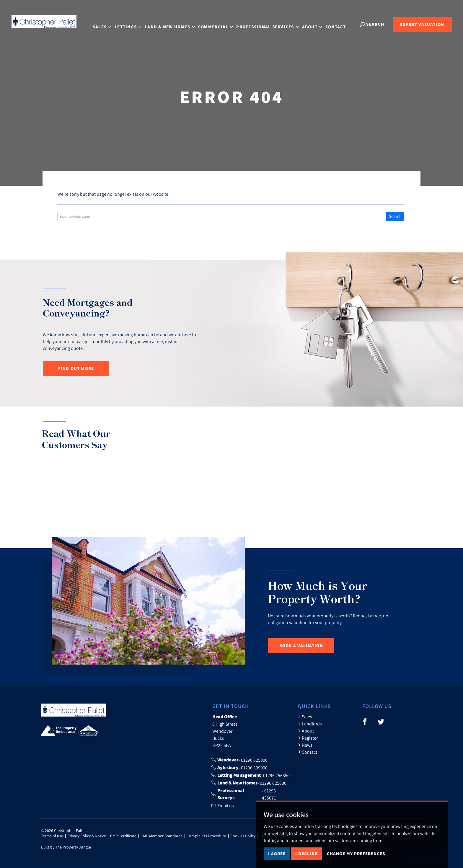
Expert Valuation (422, 24)
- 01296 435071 (244, 794)
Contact (343, 24)
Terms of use (52, 836)
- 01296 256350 (251, 775)
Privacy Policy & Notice (87, 836)
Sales (305, 717)
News (305, 745)
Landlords (310, 724)
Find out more (76, 368)
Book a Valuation (301, 646)
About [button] (319, 24)
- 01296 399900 (239, 768)
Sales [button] (109, 24)
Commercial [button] (222, 24)
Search (395, 216)
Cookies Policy (243, 836)
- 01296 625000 (239, 760)
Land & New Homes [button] (177, 24)
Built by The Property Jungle (66, 847)
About (306, 731)
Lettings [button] (135, 24)
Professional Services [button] (274, 24)
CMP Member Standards (162, 836)
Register (308, 738)
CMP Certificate (123, 836)
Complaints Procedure (206, 836)
